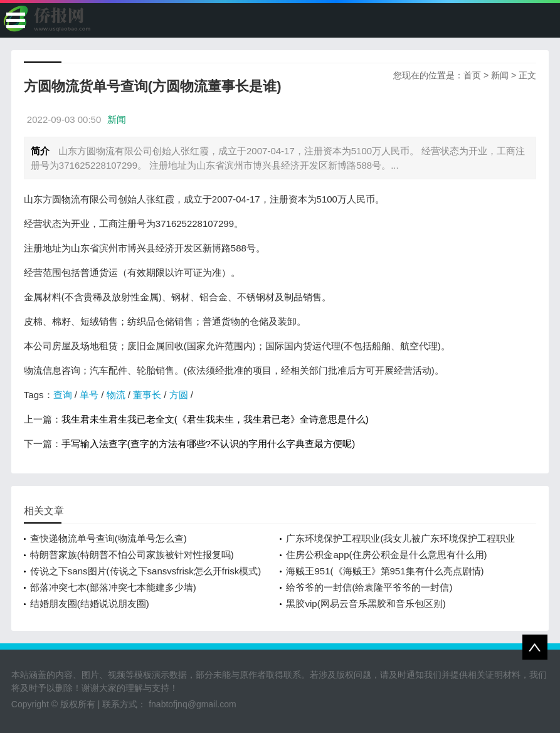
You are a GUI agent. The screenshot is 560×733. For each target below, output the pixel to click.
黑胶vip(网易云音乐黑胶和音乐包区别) (366, 604)
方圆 (179, 395)
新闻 (500, 75)
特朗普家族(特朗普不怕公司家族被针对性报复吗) (132, 555)
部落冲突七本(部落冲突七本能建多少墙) (113, 587)
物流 (116, 395)
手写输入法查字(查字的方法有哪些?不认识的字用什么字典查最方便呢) (208, 444)
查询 (63, 395)
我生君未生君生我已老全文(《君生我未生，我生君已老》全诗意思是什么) (215, 419)
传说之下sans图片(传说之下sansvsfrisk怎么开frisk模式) (145, 571)
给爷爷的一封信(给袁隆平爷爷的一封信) (369, 587)
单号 (89, 395)
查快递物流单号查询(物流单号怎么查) (108, 538)
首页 (472, 75)
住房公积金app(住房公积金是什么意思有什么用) (386, 555)
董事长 (147, 395)
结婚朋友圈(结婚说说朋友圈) (90, 604)
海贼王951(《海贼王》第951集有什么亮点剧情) (385, 571)
